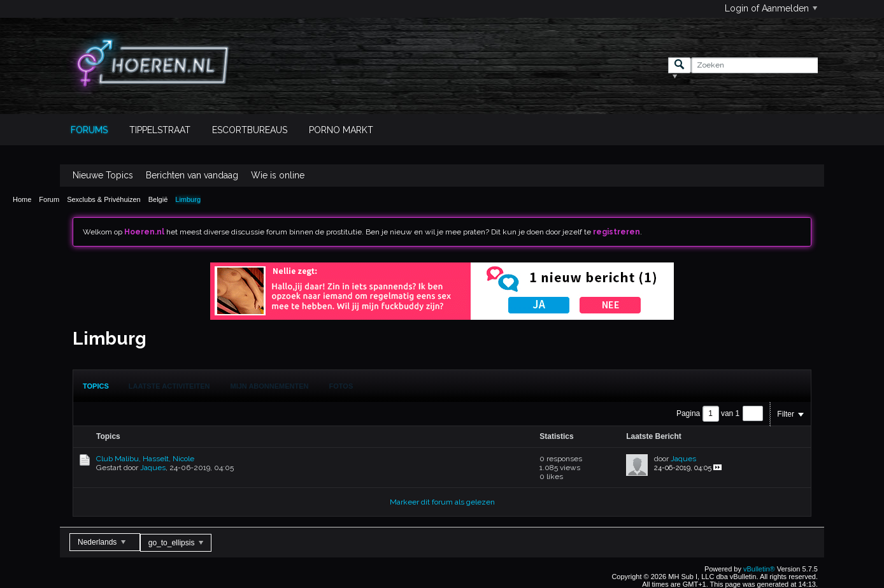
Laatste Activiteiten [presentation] (169, 386)
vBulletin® (759, 569)
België (158, 199)
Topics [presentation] (96, 386)
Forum (49, 199)
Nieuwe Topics (103, 175)
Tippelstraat (160, 130)
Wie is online (278, 175)
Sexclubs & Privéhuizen (104, 199)
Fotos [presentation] (341, 386)
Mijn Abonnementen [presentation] (270, 386)
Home (22, 199)
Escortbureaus (250, 130)
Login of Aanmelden (771, 8)
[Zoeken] (754, 65)
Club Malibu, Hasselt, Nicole (145, 459)
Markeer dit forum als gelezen (442, 502)
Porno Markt (341, 130)
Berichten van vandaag (192, 175)
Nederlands (102, 542)
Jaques (153, 468)
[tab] (96, 386)
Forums (89, 130)
